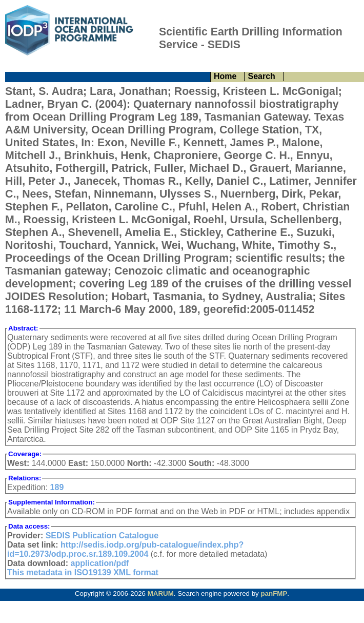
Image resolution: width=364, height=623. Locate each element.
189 (57, 487)
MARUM (161, 593)
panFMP (274, 593)
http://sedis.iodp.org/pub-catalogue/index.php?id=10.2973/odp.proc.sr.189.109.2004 (125, 549)
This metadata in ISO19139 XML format (83, 572)
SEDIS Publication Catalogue (102, 536)
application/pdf (100, 563)
